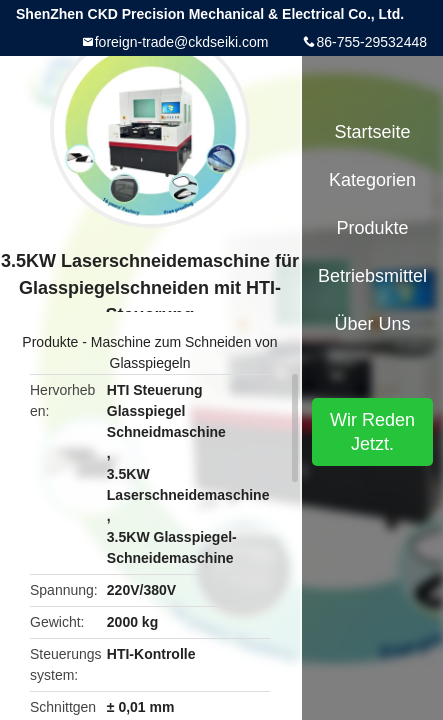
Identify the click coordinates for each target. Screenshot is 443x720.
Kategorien (372, 180)
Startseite (372, 132)
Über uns (372, 324)
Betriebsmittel (372, 276)
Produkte (50, 342)
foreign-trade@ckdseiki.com (182, 42)
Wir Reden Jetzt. (372, 432)
